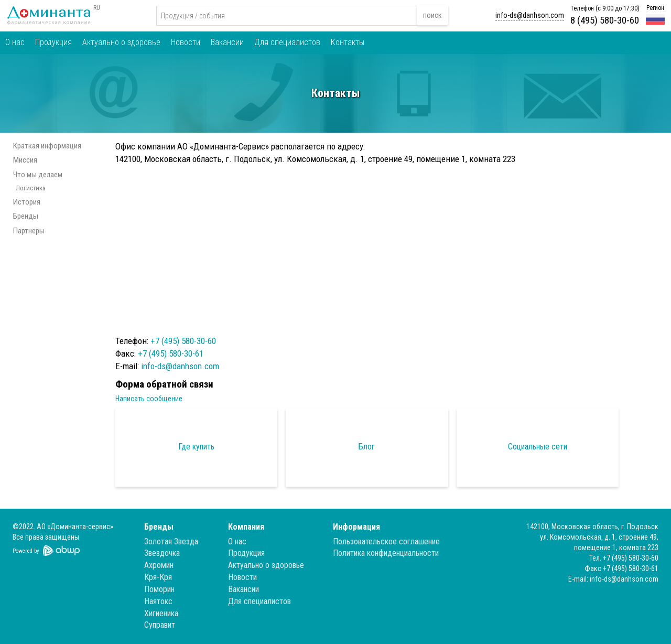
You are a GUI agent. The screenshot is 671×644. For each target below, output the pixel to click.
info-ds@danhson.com (530, 15)
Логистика (31, 188)
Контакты (348, 42)
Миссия (25, 160)
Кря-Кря (158, 577)
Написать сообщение (149, 399)
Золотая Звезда (171, 541)
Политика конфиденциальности (386, 553)
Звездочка (162, 553)
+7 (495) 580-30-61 (171, 353)
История (27, 202)
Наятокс (158, 601)
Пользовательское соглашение (386, 541)
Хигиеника (161, 613)
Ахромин (159, 565)
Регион (655, 8)
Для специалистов (287, 42)
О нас (15, 42)
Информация (356, 527)
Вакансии (227, 42)
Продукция (53, 42)
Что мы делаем (38, 175)
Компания (246, 527)
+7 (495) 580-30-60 (183, 341)
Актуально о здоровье (121, 42)
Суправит (160, 625)
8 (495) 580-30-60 (605, 20)
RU (97, 8)
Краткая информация (47, 146)
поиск (432, 15)
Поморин (159, 589)
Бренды (26, 216)
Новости (186, 42)
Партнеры (29, 231)
